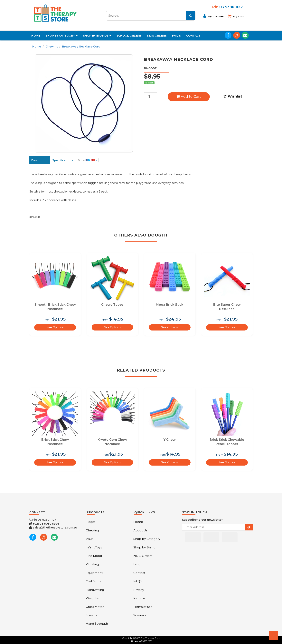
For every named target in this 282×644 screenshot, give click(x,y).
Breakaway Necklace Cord (81, 47)
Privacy (139, 590)
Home (36, 36)
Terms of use (143, 607)
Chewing (52, 47)
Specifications (63, 160)
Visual (90, 539)
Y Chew (170, 440)
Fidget (91, 522)
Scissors (91, 615)
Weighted (93, 598)
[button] (274, 636)
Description (40, 160)
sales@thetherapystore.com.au (53, 528)
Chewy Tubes (112, 305)
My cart (236, 16)
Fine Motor (94, 556)
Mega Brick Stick (170, 305)
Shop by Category (147, 539)
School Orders (129, 36)
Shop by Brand (144, 547)
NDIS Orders (157, 36)
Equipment (94, 573)
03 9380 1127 (43, 520)
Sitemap (140, 615)
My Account (214, 16)
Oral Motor (94, 581)
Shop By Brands (97, 36)
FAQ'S (176, 36)
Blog (137, 564)
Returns (139, 598)
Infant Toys (94, 547)
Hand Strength (97, 624)
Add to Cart (189, 97)
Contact (193, 36)
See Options (55, 327)
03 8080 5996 (44, 524)
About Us (140, 530)
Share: (88, 160)
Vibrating (92, 564)
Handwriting (95, 590)
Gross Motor (95, 607)
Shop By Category (62, 36)
